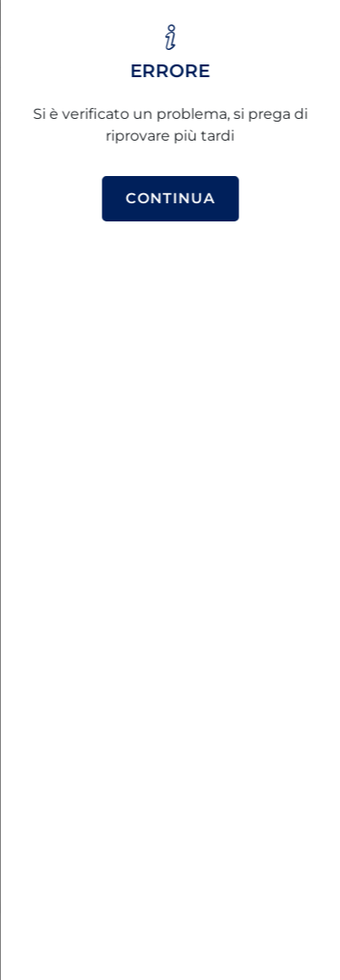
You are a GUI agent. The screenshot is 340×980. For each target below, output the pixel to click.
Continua (170, 198)
